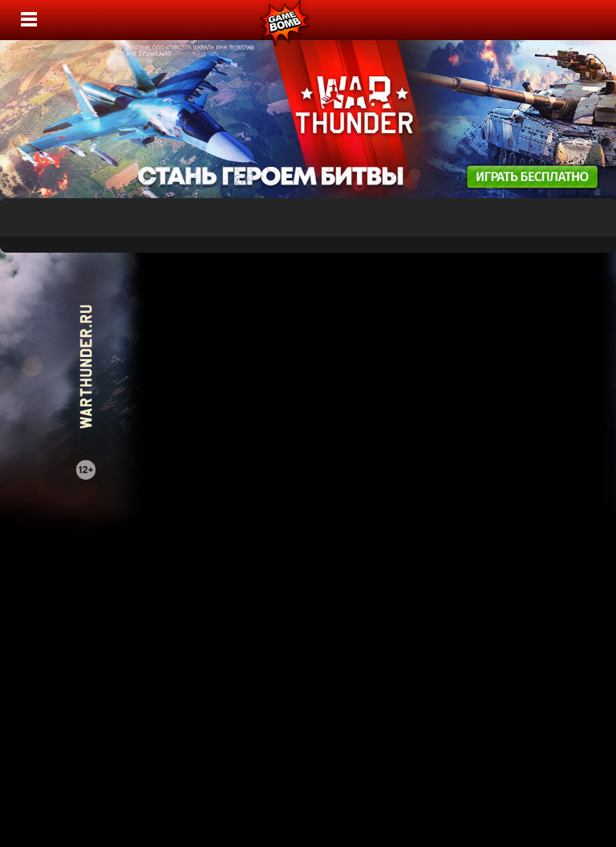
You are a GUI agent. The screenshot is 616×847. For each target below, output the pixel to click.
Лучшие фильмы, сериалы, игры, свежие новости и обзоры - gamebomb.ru (285, 20)
